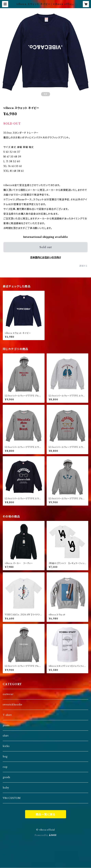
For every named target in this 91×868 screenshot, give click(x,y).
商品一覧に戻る (46, 814)
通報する (83, 266)
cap (5, 767)
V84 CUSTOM (12, 798)
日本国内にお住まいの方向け (46, 257)
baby (6, 788)
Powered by (45, 835)
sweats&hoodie (12, 705)
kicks (6, 746)
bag (5, 756)
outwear (8, 694)
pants (6, 725)
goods (6, 777)
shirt (6, 736)
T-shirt (7, 715)
